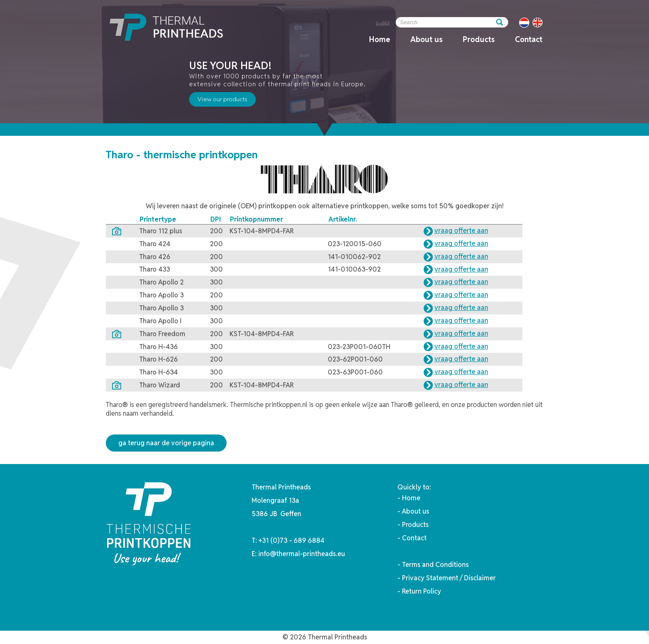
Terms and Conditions (435, 565)
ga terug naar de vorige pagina (166, 443)
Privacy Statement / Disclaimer (449, 578)
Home (380, 39)
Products (479, 39)
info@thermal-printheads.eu (302, 554)
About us (427, 39)
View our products (222, 99)
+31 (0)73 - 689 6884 (292, 540)
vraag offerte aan (461, 231)
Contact (529, 39)
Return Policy (422, 591)
